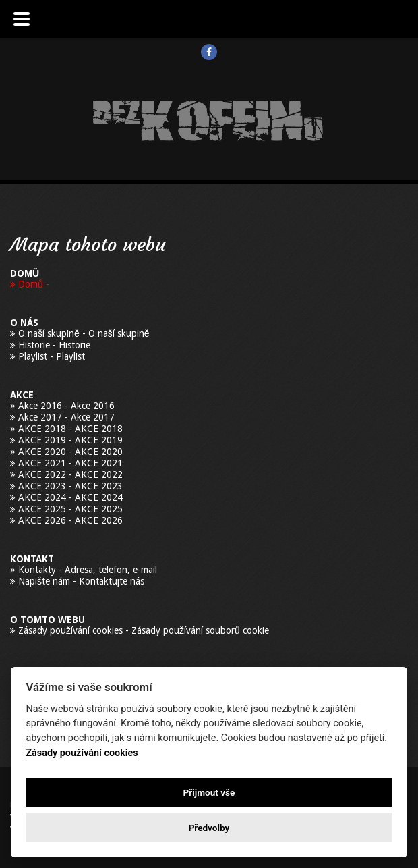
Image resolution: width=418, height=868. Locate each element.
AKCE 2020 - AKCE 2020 (70, 452)
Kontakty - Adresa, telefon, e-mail (88, 570)
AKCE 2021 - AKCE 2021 (70, 463)
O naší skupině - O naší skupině (84, 333)
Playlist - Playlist (52, 356)
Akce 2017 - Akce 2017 (66, 417)
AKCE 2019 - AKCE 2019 (70, 440)
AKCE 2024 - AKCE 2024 (70, 497)
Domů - (34, 284)
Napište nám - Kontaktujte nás (81, 581)
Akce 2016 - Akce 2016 (66, 406)
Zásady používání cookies (82, 753)
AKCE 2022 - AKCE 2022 (70, 474)
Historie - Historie (54, 345)
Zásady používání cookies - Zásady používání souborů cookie (144, 630)
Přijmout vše (209, 792)
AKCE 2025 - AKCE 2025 (70, 509)
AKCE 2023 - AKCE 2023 (70, 486)
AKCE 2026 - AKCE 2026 (70, 520)
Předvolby (209, 828)
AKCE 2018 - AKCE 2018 (70, 429)
